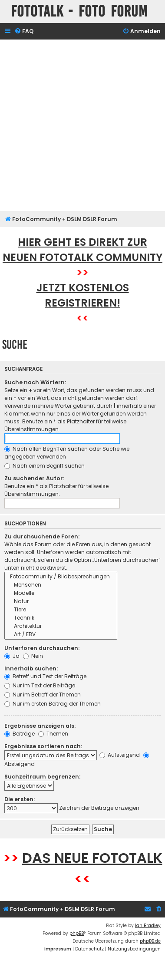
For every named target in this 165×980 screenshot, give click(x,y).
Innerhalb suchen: (31, 668)
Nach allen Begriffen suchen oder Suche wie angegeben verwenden (67, 453)
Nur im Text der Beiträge (40, 685)
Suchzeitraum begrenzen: (42, 777)
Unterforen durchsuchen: (42, 648)
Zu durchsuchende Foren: (42, 536)
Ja (12, 656)
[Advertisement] (81, 125)
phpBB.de (150, 941)
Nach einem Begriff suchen (45, 466)
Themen (53, 734)
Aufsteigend (120, 755)
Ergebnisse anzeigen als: (40, 726)
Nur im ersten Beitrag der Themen (53, 704)
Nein (33, 656)
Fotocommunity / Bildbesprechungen (61, 577)
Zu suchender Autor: (34, 478)
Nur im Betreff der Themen (43, 695)
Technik (61, 618)
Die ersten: (20, 799)
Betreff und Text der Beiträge (45, 676)
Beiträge (20, 734)
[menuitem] (24, 31)
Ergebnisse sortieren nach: (43, 746)
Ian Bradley (148, 926)
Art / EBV (61, 635)
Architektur (61, 626)
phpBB (77, 933)
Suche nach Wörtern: (35, 382)
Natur (61, 602)
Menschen (61, 585)
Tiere (61, 610)
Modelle (61, 593)
